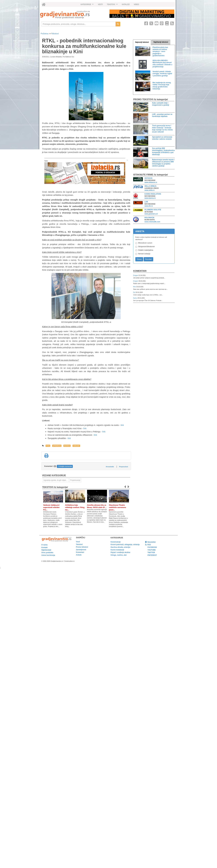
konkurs (67, 446)
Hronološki (110, 467)
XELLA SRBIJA (150, 186)
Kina (48, 446)
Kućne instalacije (117, 550)
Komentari (140, 271)
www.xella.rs (149, 190)
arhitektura (57, 446)
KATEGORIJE (87, 5)
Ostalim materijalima (146, 250)
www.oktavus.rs (151, 182)
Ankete (79, 555)
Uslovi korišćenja (48, 555)
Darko (135, 298)
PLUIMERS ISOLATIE (153, 210)
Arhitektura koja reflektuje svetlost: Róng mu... (75, 507)
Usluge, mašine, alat (119, 555)
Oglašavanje (46, 550)
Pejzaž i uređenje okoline (120, 552)
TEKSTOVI (113, 5)
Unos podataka (47, 553)
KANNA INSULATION (153, 194)
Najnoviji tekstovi (142, 42)
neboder (76, 446)
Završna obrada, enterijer (120, 547)
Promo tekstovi (82, 547)
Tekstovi (55, 34)
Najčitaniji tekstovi (161, 42)
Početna (45, 34)
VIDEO (136, 4)
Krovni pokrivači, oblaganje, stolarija (125, 545)
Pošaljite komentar (65, 466)
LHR (146, 202)
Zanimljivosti (81, 550)
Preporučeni (123, 467)
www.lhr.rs (149, 206)
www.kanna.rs (150, 198)
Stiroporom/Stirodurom (146, 247)
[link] (73, 15)
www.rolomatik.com (152, 222)
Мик (135, 287)
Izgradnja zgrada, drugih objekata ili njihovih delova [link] (56, 480)
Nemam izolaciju (144, 254)
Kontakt (44, 547)
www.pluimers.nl (151, 214)
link (122, 425)
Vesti (78, 542)
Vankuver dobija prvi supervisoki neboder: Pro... (52, 507)
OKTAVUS (148, 178)
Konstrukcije (116, 542)
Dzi (134, 292)
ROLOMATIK (149, 218)
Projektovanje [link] (75, 480)
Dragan (136, 275)
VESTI (100, 4)
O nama (44, 545)
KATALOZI (126, 4)
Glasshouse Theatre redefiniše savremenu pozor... (117, 507)
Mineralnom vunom (145, 243)
